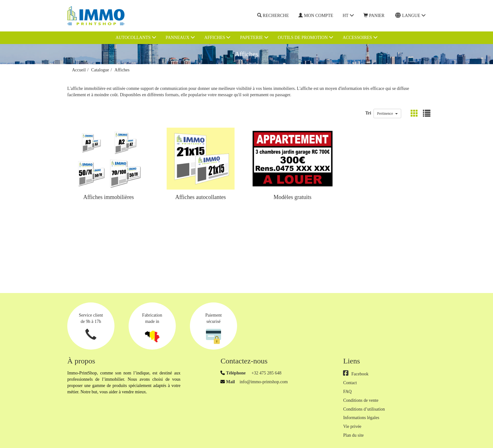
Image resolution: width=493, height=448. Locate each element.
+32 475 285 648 (266, 373)
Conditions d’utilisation (364, 409)
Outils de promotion (306, 37)
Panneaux (180, 37)
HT (348, 15)
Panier (374, 15)
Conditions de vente (361, 400)
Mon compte (316, 15)
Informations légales (361, 418)
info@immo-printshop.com (264, 382)
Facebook (356, 374)
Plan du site (353, 435)
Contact (350, 383)
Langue (410, 15)
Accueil (79, 70)
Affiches (218, 37)
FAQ (347, 392)
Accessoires (360, 37)
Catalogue (100, 70)
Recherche (273, 16)
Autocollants (136, 37)
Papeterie (254, 37)
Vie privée (352, 426)
